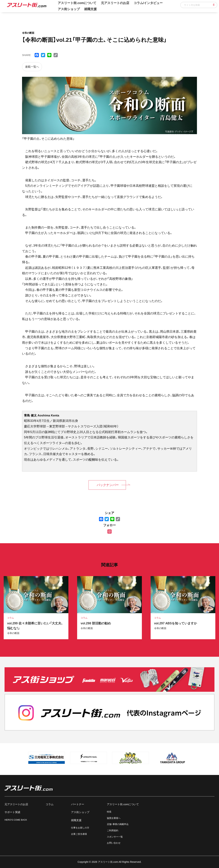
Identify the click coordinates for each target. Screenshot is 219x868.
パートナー (78, 804)
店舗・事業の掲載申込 (118, 824)
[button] (214, 5)
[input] (199, 5)
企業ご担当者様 (79, 834)
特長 (109, 812)
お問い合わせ (114, 843)
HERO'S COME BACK (16, 820)
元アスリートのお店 (16, 804)
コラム (50, 804)
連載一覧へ (32, 67)
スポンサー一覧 (115, 837)
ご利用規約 (113, 830)
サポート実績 (12, 812)
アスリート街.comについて (123, 804)
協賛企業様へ (114, 818)
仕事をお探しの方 (80, 828)
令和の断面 (13, 633)
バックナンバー (108, 485)
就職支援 (90, 9)
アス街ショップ (69, 9)
